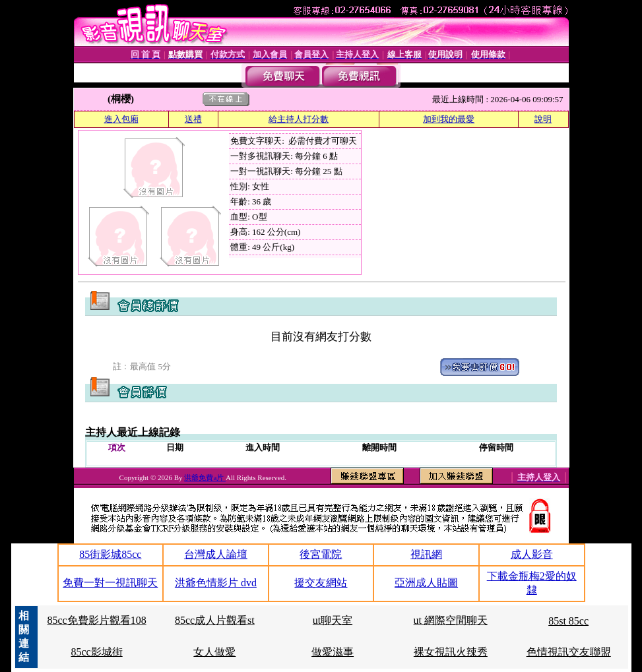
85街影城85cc (110, 554)
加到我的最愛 (449, 119)
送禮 (193, 119)
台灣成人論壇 (216, 554)
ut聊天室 (333, 620)
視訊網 (426, 554)
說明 (543, 119)
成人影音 (532, 554)
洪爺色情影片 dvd (216, 583)
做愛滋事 (333, 652)
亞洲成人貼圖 (426, 583)
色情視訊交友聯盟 (569, 652)
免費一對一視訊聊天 (110, 583)
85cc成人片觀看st (215, 620)
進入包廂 (121, 119)
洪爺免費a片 (205, 477)
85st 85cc (568, 621)
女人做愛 (214, 652)
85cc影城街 (96, 652)
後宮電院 (321, 554)
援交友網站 (321, 583)
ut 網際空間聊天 (451, 620)
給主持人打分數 (299, 119)
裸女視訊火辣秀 (451, 652)
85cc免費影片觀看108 (96, 620)
